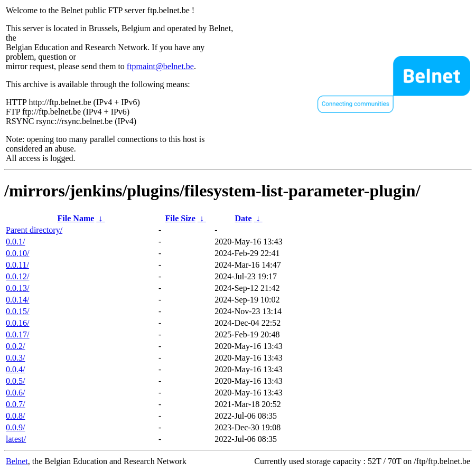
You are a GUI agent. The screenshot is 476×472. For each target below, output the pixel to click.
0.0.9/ (15, 427)
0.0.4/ (15, 369)
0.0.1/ (15, 242)
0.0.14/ (17, 300)
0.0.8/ (15, 416)
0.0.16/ (17, 323)
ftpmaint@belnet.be (160, 66)
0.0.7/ (15, 404)
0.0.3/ (15, 358)
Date (244, 218)
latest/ (16, 439)
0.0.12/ (17, 276)
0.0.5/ (15, 381)
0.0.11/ (17, 265)
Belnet (17, 461)
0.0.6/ (15, 393)
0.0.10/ (17, 253)
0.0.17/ (17, 334)
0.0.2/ (15, 346)
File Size (180, 218)
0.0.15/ (17, 311)
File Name (76, 218)
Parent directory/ (34, 230)
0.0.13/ (17, 288)
